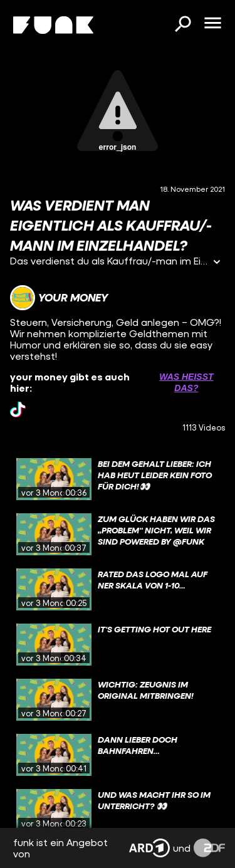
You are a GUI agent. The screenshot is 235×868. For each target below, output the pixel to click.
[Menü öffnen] (212, 24)
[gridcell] (118, 479)
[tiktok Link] (18, 410)
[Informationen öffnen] (217, 263)
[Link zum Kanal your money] (59, 298)
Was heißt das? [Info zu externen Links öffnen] (186, 382)
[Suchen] (182, 25)
